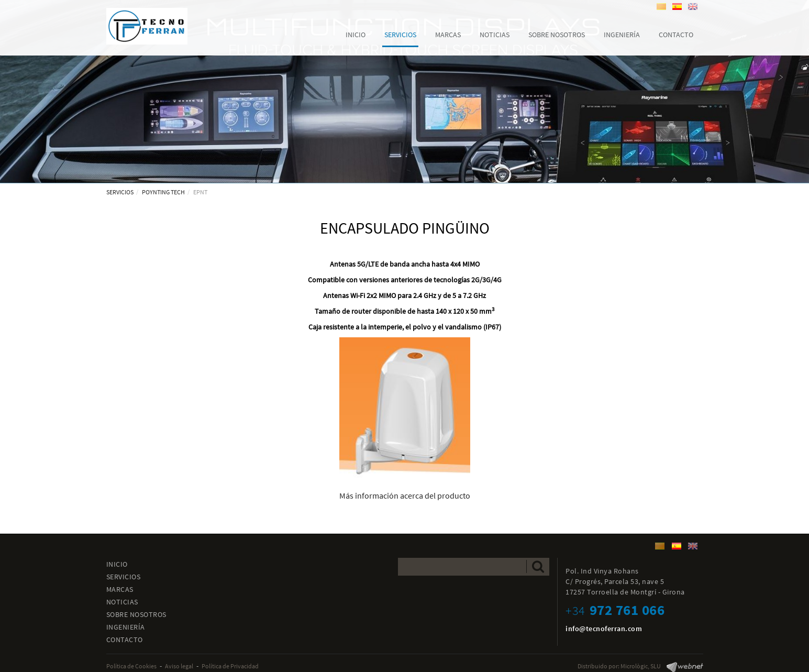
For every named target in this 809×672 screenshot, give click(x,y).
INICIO (117, 564)
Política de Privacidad (230, 666)
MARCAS (120, 589)
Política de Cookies (131, 666)
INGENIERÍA (126, 627)
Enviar (538, 566)
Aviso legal (179, 666)
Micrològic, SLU (641, 666)
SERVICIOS (120, 192)
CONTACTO (125, 640)
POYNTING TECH (163, 192)
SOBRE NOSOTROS (136, 614)
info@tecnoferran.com (604, 629)
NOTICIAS (122, 602)
